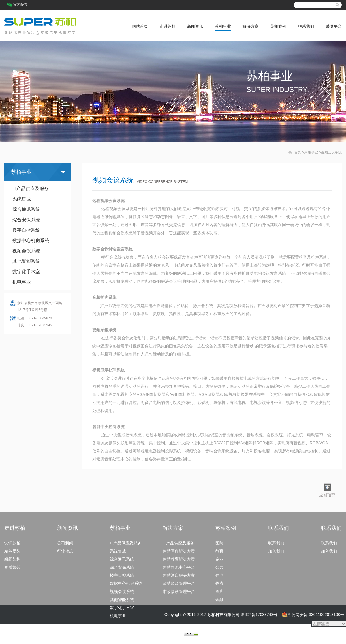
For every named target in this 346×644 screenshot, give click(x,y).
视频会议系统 (26, 251)
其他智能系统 (26, 261)
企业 (219, 559)
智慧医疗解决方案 (179, 551)
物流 (219, 583)
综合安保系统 (26, 220)
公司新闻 (65, 543)
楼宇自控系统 (26, 230)
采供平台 (334, 26)
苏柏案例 (278, 26)
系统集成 (22, 199)
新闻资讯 (195, 26)
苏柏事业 (223, 26)
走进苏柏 (168, 26)
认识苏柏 (12, 543)
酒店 (219, 591)
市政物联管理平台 (179, 591)
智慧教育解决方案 (179, 559)
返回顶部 (327, 495)
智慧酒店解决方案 (179, 575)
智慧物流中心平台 (179, 567)
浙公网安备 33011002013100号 (313, 615)
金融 (219, 600)
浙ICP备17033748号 (259, 615)
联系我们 (306, 26)
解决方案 (251, 26)
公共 (219, 567)
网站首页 (140, 26)
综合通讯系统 (26, 209)
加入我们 (276, 551)
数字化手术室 (26, 272)
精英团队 (12, 551)
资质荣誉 (12, 567)
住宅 (219, 575)
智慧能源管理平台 (179, 583)
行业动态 (65, 551)
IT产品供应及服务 (31, 189)
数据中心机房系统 (31, 240)
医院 (219, 543)
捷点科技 (176, 634)
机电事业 (22, 282)
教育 (219, 551)
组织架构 (12, 559)
